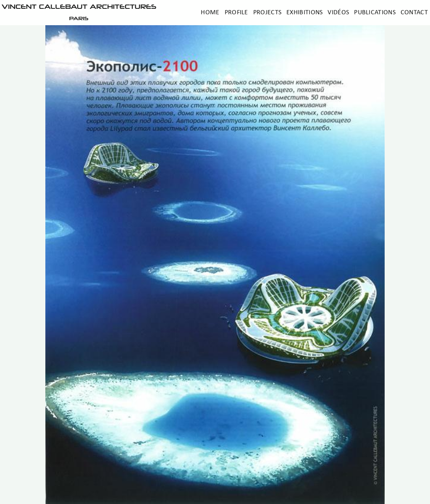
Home (210, 13)
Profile (236, 13)
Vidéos (338, 13)
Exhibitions (304, 13)
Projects (267, 13)
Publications (375, 13)
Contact (414, 13)
